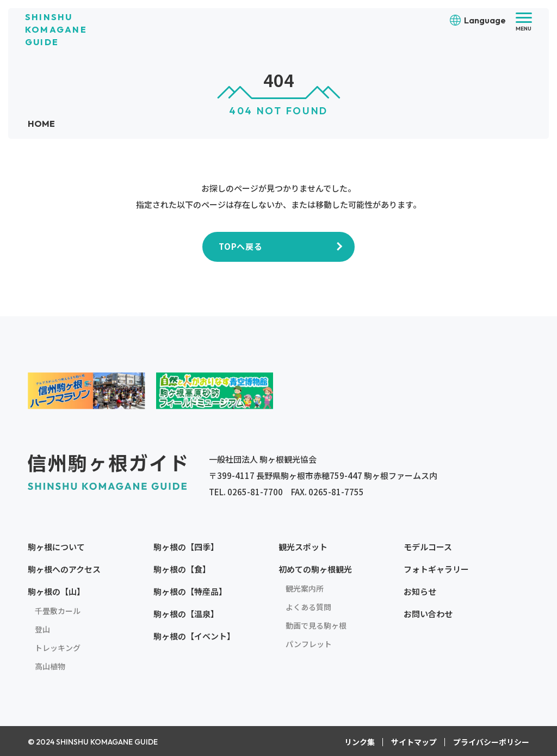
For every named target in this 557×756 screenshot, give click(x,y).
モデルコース (428, 546)
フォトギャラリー (436, 568)
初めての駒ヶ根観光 (315, 568)
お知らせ (420, 591)
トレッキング (58, 647)
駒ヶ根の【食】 (182, 568)
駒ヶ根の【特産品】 (190, 591)
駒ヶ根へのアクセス (64, 568)
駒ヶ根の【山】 (56, 591)
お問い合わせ (428, 613)
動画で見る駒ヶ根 (316, 625)
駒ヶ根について (56, 546)
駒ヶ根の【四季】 (186, 546)
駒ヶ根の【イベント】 (194, 635)
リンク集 (360, 741)
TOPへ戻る (241, 246)
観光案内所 (305, 588)
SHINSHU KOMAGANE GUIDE (56, 29)
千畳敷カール (58, 610)
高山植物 (50, 666)
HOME (41, 124)
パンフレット (309, 643)
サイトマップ (414, 741)
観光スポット (303, 546)
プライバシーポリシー (491, 741)
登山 (42, 629)
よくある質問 (308, 606)
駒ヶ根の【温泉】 (186, 613)
